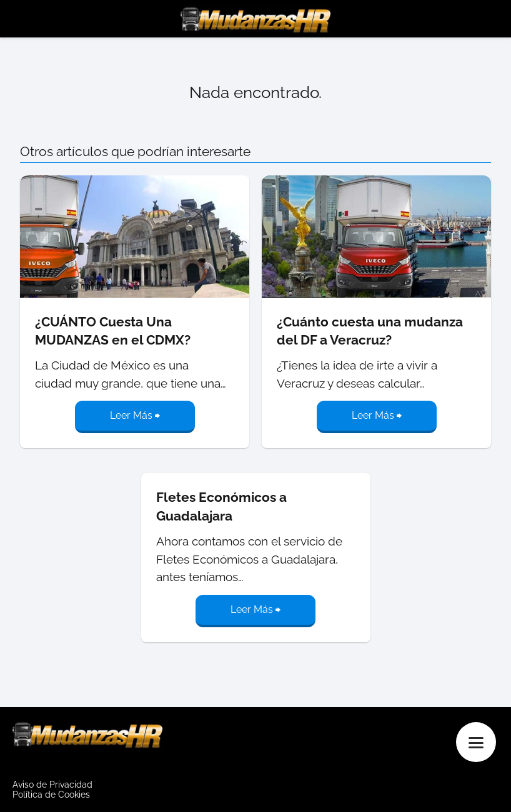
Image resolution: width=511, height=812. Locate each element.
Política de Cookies (51, 795)
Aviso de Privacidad (52, 785)
